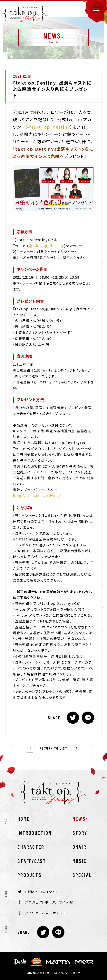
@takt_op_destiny (49, 127)
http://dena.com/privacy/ (37, 496)
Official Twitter (38, 892)
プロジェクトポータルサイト (46, 902)
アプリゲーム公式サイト (42, 913)
